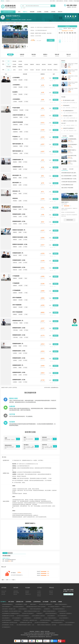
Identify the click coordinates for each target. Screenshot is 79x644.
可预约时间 (67, 26)
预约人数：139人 (53, 194)
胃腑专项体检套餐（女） (18, 151)
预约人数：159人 (53, 95)
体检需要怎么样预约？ (68, 116)
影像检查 (56, 64)
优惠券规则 (16, 591)
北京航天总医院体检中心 (6, 607)
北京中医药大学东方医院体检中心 (28, 613)
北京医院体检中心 (39, 613)
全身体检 (26, 64)
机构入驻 (51, 594)
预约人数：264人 (53, 88)
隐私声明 (51, 591)
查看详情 (55, 78)
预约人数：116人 (53, 240)
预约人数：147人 (53, 383)
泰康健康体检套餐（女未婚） (19, 328)
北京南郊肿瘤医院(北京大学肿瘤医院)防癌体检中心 (11, 613)
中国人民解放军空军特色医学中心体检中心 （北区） (26, 625)
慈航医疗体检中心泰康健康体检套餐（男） (73, 89)
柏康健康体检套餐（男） (18, 365)
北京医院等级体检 (37, 602)
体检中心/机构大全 (60, 1)
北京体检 (5, 23)
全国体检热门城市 (20, 602)
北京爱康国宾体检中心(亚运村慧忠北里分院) (10, 623)
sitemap (45, 635)
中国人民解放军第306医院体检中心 (59, 609)
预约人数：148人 (53, 186)
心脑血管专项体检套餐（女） (19, 115)
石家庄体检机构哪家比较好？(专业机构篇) (70, 179)
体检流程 (15, 594)
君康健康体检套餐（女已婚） (19, 358)
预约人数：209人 (53, 118)
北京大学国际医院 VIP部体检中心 (54, 607)
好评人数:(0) (73, 18)
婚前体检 (44, 64)
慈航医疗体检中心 (19, 23)
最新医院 (71, 136)
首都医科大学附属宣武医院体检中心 (73, 161)
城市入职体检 (11, 602)
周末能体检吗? (66, 105)
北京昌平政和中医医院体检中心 (45, 620)
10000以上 (56, 70)
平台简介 (39, 591)
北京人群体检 (53, 602)
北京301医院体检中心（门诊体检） (73, 145)
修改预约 (27, 593)
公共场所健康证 (16, 78)
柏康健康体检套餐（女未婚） (19, 372)
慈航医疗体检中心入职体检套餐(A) (73, 77)
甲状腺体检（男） (17, 129)
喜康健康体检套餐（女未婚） (19, 214)
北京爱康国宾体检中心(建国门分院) (26, 623)
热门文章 (71, 169)
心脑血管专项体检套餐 (18, 122)
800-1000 (38, 70)
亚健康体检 (20, 67)
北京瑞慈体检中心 (47, 609)
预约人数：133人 (53, 179)
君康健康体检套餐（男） (18, 344)
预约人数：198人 (53, 102)
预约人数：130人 (53, 347)
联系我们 (39, 593)
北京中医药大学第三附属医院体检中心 (73, 156)
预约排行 (63, 61)
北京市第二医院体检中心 (23, 609)
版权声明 (39, 594)
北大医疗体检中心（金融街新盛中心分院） (30, 620)
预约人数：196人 (53, 81)
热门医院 (65, 136)
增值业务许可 (28, 594)
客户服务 (66, 1)
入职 (21, 8)
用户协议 (3, 593)
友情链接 (60, 602)
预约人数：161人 (53, 217)
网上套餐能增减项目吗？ (69, 111)
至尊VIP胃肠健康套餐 (17, 312)
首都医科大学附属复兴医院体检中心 (49, 611)
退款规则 (27, 591)
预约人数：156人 (53, 279)
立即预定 (51, 40)
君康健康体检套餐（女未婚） (19, 351)
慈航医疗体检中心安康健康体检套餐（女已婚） (73, 83)
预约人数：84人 (53, 301)
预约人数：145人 (53, 256)
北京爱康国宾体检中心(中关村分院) (8, 616)
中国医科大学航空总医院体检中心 (35, 609)
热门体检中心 (3, 602)
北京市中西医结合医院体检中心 (19, 607)
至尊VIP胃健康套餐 (17, 298)
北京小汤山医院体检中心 (17, 618)
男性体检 (14, 61)
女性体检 (20, 61)
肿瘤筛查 (32, 64)
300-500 (26, 70)
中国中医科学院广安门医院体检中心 (66, 613)
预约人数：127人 (53, 315)
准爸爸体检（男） (17, 191)
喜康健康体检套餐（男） (18, 207)
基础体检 (14, 67)
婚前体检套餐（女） (17, 183)
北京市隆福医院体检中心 (6, 627)
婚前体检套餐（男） (17, 175)
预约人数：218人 (53, 154)
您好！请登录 (53, 1)
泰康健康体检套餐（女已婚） (19, 335)
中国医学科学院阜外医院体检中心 (57, 623)
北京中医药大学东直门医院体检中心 (23, 616)
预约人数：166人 (53, 225)
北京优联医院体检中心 (27, 618)
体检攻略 (65, 169)
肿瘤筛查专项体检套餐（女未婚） (20, 237)
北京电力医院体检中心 (6, 618)
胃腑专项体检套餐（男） (18, 144)
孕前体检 (50, 64)
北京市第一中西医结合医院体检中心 (50, 618)
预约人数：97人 (53, 294)
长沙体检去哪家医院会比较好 (67, 185)
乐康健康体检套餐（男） (18, 160)
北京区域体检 (28, 602)
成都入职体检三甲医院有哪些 (67, 188)
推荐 (8, 580)
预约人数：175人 (53, 354)
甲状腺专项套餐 (16, 108)
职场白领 (38, 64)
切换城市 (8, 1)
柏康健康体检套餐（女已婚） (19, 380)
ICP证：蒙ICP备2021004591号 (33, 637)
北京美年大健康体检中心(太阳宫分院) (38, 616)
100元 (14, 70)
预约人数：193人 (53, 210)
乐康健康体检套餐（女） (18, 167)
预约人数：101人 (53, 163)
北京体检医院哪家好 (11, 23)
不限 (8, 61)
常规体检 (20, 64)
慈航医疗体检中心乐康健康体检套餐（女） (73, 64)
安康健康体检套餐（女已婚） (19, 267)
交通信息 (10, 553)
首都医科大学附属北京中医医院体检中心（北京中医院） (47, 625)
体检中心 (25, 12)
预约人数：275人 (53, 170)
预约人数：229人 (53, 324)
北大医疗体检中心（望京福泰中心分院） (9, 609)
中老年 (24, 8)
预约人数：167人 (53, 368)
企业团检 (39, 12)
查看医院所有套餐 (70, 220)
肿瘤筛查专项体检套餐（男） (19, 230)
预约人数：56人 (53, 248)
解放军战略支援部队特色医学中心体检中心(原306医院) (36, 607)
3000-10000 (50, 70)
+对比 (50, 78)
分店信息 (5, 553)
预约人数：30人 (53, 147)
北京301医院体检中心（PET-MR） (8, 625)
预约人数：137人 (53, 331)
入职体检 (46, 12)
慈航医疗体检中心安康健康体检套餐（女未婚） (73, 70)
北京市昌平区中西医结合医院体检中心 (66, 625)
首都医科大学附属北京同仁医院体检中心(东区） (32, 611)
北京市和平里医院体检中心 (7, 620)
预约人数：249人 (53, 271)
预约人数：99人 (53, 111)
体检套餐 (32, 12)
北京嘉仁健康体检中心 (51, 616)
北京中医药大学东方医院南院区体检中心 (42, 623)
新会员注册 (4, 591)
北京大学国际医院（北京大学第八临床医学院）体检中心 (12, 611)
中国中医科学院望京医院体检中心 (51, 613)
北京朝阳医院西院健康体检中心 (73, 139)
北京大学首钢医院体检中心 (62, 616)
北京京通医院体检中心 (38, 618)
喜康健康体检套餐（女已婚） (19, 221)
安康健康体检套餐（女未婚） (19, 260)
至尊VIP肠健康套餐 (17, 305)
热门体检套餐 (46, 602)
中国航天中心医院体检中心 (67, 607)
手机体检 (76, 1)
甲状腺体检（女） (17, 137)
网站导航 (71, 1)
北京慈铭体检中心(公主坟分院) (59, 620)
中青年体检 (8, 67)
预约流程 (3, 594)
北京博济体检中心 (17, 620)
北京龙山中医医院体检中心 (64, 618)
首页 (19, 12)
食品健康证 (15, 92)
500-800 (32, 70)
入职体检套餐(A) (16, 85)
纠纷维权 (51, 593)
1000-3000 (44, 70)
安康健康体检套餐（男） (18, 253)
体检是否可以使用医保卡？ (69, 128)
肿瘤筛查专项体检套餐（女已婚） (20, 244)
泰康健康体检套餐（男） (18, 321)
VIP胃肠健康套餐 (16, 290)
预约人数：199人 (53, 308)
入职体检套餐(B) (16, 99)
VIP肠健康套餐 (16, 283)
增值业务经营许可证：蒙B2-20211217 (45, 637)
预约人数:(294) (68, 18)
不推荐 (14, 580)
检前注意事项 (16, 593)
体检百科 (60, 12)
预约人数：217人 (53, 133)
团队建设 (39, 596)
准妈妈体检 (15, 198)
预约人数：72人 (53, 361)
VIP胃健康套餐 (16, 276)
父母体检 (53, 12)
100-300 (20, 70)
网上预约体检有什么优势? (69, 100)
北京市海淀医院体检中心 (62, 611)
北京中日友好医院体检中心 (70, 623)
